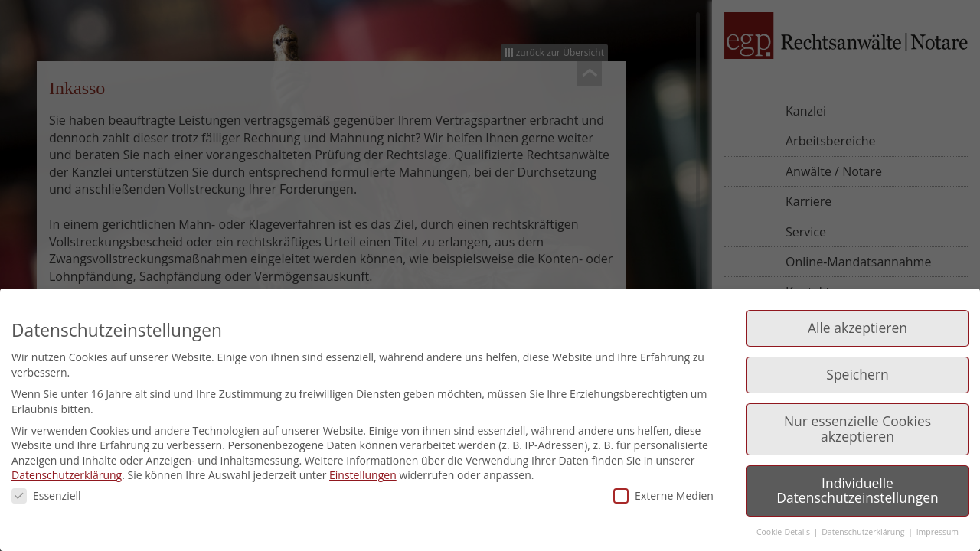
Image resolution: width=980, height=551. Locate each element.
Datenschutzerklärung (67, 475)
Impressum (938, 532)
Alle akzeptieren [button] (857, 328)
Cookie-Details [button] (784, 532)
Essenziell (46, 496)
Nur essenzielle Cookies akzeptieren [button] (857, 429)
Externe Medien (663, 496)
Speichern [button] (857, 374)
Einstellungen (363, 475)
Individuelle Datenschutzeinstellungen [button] (857, 491)
